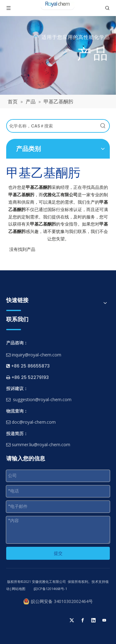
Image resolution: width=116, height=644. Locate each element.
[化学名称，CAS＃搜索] (52, 126)
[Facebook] (83, 620)
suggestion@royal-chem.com (42, 399)
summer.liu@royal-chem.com (38, 445)
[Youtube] (104, 620)
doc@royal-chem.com (31, 422)
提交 (58, 553)
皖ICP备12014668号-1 (50, 589)
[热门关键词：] (103, 126)
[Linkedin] (93, 620)
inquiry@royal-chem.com (37, 355)
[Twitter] (72, 620)
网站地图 (19, 589)
